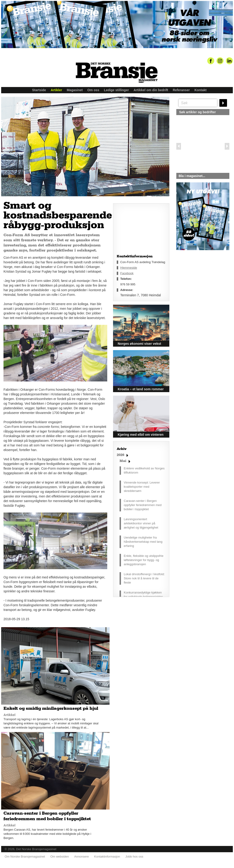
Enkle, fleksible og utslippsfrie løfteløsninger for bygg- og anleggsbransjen (144, 560)
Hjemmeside (129, 268)
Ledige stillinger (116, 90)
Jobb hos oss (134, 857)
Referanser (181, 90)
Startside (39, 90)
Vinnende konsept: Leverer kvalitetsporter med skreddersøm (142, 487)
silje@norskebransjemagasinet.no (198, 294)
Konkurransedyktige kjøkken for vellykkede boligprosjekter (143, 595)
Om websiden (59, 857)
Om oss (93, 90)
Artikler (56, 90)
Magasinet (75, 90)
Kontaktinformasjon (107, 857)
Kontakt (201, 90)
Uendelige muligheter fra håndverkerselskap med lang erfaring (143, 542)
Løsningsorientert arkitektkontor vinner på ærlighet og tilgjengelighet (141, 523)
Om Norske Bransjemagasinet (25, 857)
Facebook (127, 273)
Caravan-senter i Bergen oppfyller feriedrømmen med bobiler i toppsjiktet (143, 505)
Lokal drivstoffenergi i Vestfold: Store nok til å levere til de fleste (144, 578)
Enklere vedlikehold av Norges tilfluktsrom (144, 470)
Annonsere (82, 857)
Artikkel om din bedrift (151, 90)
